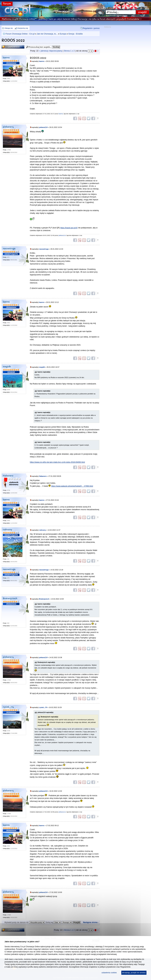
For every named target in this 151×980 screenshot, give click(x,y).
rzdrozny (7, 530)
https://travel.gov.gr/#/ (69, 228)
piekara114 (8, 127)
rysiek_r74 (8, 707)
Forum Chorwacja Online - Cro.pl (20, 34)
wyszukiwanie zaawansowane (117, 15)
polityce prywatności (108, 967)
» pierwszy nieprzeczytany (51, 51)
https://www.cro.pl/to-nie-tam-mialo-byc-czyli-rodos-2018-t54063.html (57, 462)
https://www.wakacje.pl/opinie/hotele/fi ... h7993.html (72, 486)
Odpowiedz (13, 47)
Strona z (69, 51)
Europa (63, 34)
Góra (98, 118)
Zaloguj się (9, 28)
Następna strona (90, 922)
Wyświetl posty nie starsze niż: (25, 922)
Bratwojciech (10, 599)
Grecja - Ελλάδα (75, 34)
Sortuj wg (53, 922)
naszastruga (9, 249)
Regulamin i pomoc (91, 28)
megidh (7, 367)
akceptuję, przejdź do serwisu (134, 973)
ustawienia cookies (109, 973)
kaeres (6, 58)
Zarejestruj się (23, 28)
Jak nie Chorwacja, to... (47, 34)
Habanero (8, 476)
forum (7, 4)
